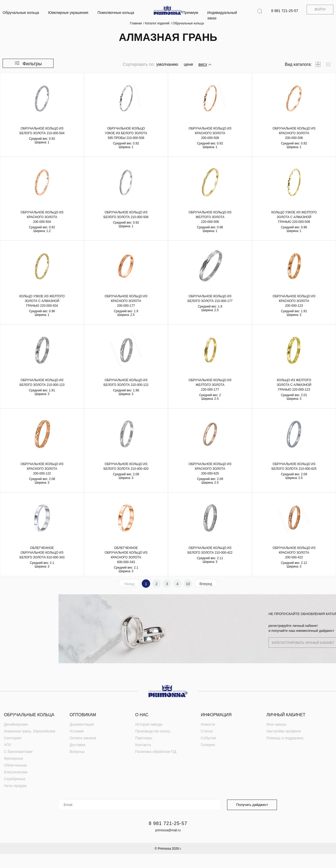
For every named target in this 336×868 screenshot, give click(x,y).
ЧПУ (8, 745)
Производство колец (153, 731)
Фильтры (32, 64)
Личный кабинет (286, 715)
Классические (16, 772)
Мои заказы (276, 724)
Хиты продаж (15, 786)
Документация (82, 724)
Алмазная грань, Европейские (30, 731)
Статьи (207, 731)
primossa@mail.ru (168, 830)
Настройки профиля (284, 731)
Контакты (143, 745)
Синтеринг (13, 738)
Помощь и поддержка (285, 738)
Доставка (77, 745)
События (208, 738)
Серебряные (15, 779)
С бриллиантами (18, 752)
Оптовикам (83, 715)
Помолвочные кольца (116, 13)
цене (188, 64)
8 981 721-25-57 (285, 11)
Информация (216, 715)
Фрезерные (14, 758)
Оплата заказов (83, 738)
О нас (142, 715)
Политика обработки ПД (156, 752)
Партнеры (144, 738)
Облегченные (15, 765)
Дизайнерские (16, 724)
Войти (320, 9)
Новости (208, 724)
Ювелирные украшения (68, 13)
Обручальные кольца (21, 13)
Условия (77, 731)
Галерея (208, 745)
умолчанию (167, 64)
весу (203, 64)
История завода (149, 724)
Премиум (190, 13)
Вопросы (77, 752)
